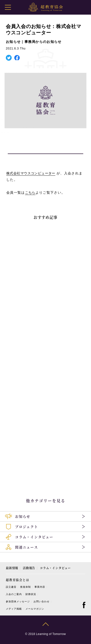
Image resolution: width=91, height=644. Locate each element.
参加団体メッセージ (18, 601)
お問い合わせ (41, 601)
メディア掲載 (14, 609)
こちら (30, 192)
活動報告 (29, 568)
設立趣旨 (11, 587)
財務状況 (31, 594)
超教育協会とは (18, 580)
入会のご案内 (14, 594)
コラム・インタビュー (55, 568)
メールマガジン (35, 609)
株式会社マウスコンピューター (31, 173)
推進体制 (25, 587)
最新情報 (12, 568)
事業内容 (40, 587)
